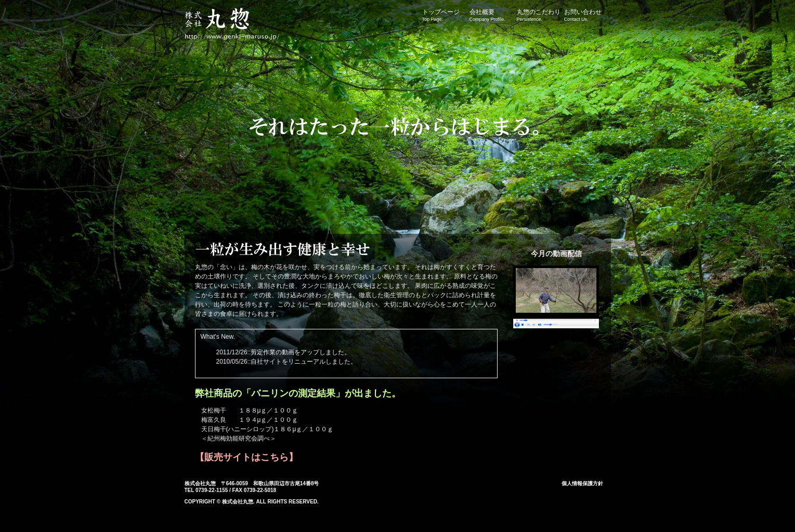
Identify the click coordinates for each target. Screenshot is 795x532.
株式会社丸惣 (237, 26)
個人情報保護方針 (582, 483)
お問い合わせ (588, 15)
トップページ (446, 15)
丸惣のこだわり (540, 15)
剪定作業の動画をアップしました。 (301, 352)
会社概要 (493, 15)
